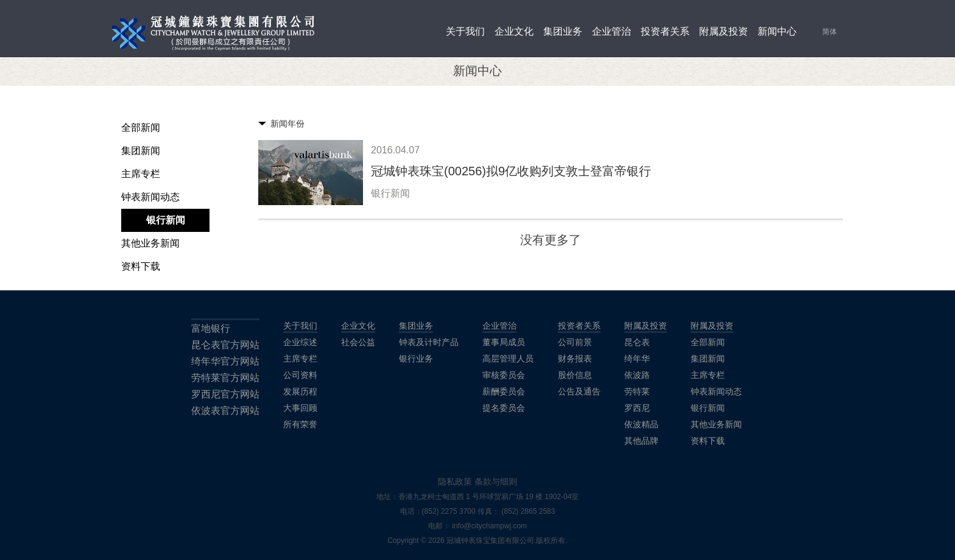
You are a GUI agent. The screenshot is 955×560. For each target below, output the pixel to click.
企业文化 (514, 31)
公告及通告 (579, 391)
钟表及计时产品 (429, 342)
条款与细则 (496, 481)
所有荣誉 (300, 424)
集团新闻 (141, 151)
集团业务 (563, 31)
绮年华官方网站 (225, 361)
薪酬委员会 (504, 391)
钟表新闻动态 (150, 197)
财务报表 (575, 359)
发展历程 (300, 391)
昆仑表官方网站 (225, 345)
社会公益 (358, 342)
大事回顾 (300, 408)
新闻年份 (287, 124)
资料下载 (141, 266)
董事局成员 (504, 342)
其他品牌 (641, 441)
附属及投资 (724, 31)
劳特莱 (637, 391)
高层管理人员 (508, 359)
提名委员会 (504, 408)
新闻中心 (777, 31)
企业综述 (300, 342)
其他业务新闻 (150, 243)
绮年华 (637, 359)
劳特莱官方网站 (225, 378)
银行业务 (416, 359)
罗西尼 (637, 408)
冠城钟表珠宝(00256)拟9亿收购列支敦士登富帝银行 (511, 171)
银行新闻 (166, 220)
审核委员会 (504, 375)
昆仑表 (637, 342)
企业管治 (611, 31)
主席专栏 (141, 174)
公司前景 (575, 342)
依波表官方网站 (225, 411)
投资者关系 (665, 31)
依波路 (637, 375)
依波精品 (641, 424)
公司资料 (300, 375)
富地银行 (211, 328)
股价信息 (575, 375)
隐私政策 (455, 481)
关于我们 (465, 31)
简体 (830, 32)
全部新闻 (141, 128)
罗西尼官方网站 (225, 394)
